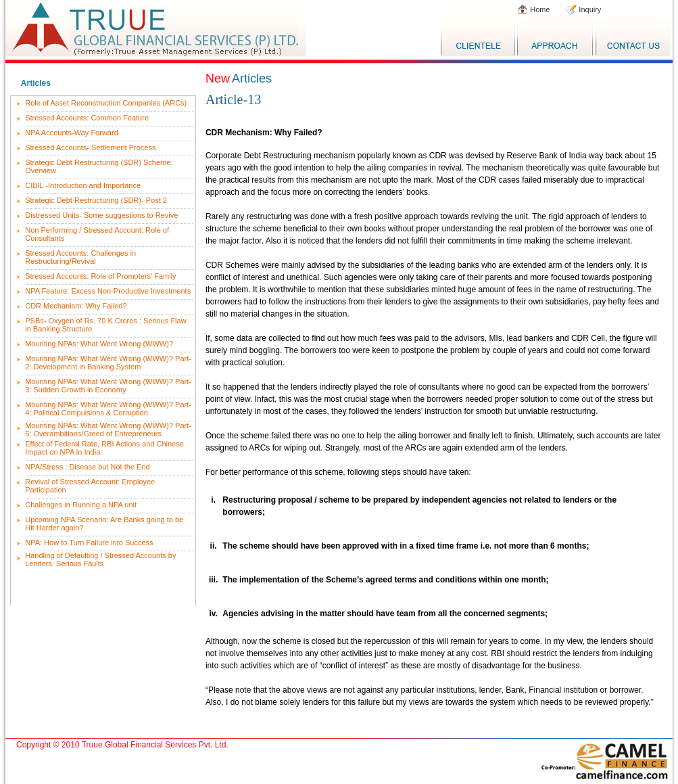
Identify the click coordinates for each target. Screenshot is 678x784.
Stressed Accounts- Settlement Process (90, 147)
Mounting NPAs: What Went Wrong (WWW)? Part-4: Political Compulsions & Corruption (108, 409)
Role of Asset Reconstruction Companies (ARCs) (106, 103)
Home (539, 9)
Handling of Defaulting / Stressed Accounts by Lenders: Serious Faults (100, 559)
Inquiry (589, 9)
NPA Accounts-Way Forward (72, 133)
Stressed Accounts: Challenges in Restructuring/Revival (80, 257)
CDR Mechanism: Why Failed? (76, 306)
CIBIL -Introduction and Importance (83, 185)
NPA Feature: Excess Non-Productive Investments (108, 291)
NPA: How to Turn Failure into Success (89, 543)
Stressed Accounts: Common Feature (87, 118)
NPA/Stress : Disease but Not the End (87, 467)
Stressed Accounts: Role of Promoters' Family (100, 276)
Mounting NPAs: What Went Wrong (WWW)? (99, 344)
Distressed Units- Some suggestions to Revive (101, 215)
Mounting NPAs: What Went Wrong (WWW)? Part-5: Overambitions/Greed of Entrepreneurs (108, 430)
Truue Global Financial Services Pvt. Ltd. (155, 745)
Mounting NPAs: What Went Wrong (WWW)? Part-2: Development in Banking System (108, 363)
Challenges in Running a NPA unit (81, 505)
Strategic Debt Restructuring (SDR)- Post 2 (96, 200)
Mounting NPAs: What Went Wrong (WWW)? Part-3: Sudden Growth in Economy (108, 386)
